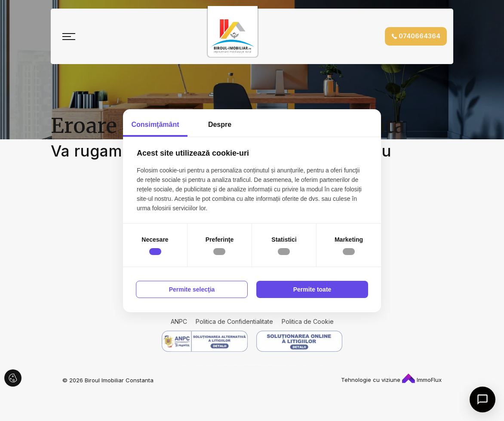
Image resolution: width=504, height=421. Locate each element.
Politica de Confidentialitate (234, 321)
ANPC (179, 321)
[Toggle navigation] (69, 37)
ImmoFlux (422, 380)
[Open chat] (482, 399)
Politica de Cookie (308, 321)
